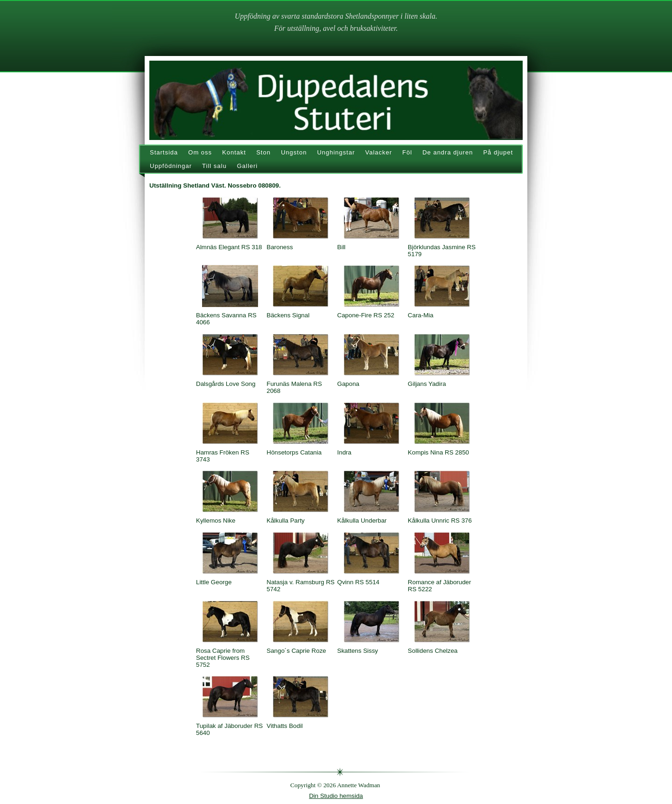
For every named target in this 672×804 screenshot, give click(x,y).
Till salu (214, 166)
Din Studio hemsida (336, 796)
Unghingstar (336, 152)
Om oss (200, 152)
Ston (263, 152)
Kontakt (234, 152)
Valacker (378, 152)
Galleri (248, 166)
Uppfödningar (171, 166)
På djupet (498, 152)
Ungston (294, 152)
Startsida (164, 152)
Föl (407, 152)
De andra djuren (448, 152)
